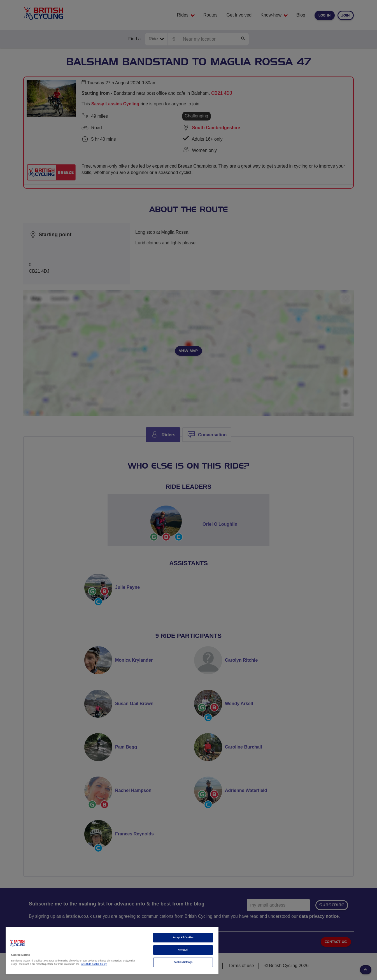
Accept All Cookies (183, 938)
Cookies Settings (183, 962)
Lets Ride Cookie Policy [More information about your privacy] (94, 964)
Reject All (183, 950)
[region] (112, 951)
